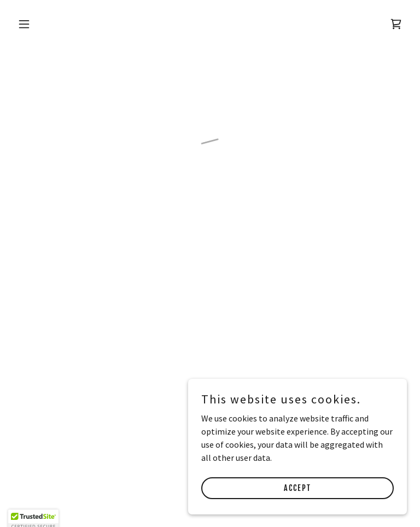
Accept (297, 488)
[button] (58, 24)
